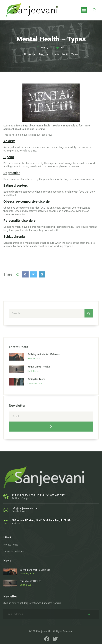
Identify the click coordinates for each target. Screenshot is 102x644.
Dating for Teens (36, 416)
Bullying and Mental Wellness (44, 391)
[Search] (89, 329)
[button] (84, 10)
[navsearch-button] (94, 10)
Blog (63, 48)
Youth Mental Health (39, 403)
